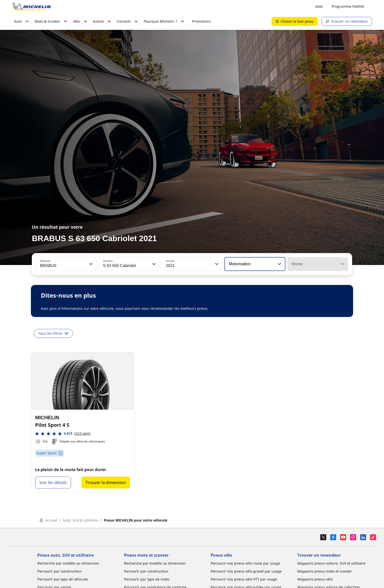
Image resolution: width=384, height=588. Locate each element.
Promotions (201, 21)
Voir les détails (53, 482)
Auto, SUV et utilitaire (81, 520)
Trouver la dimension (106, 482)
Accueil (48, 520)
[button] (90, 264)
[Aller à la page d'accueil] (32, 6)
